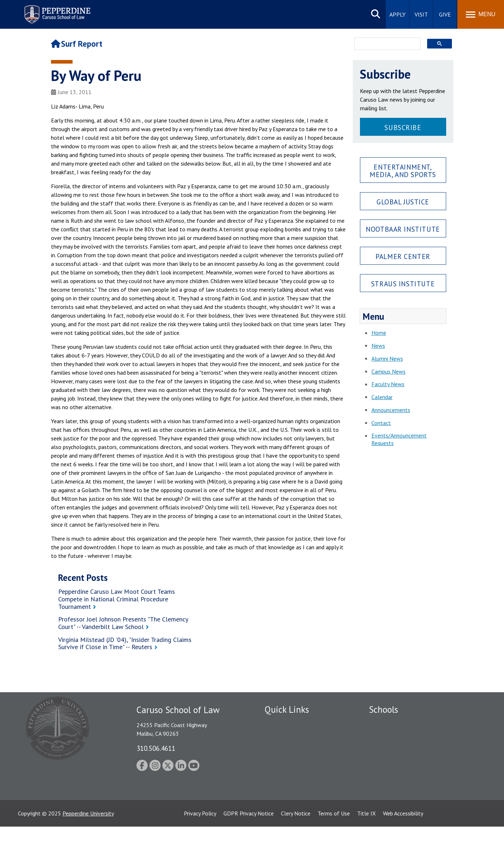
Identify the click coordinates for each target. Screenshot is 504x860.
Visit (421, 14)
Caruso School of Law (396, 736)
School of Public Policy (397, 781)
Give (445, 14)
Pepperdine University (88, 847)
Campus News (389, 371)
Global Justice (403, 202)
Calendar (382, 397)
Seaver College (387, 723)
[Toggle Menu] (481, 14)
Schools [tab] (383, 709)
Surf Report (77, 44)
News (378, 346)
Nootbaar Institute (403, 229)
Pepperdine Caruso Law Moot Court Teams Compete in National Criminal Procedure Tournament (117, 599)
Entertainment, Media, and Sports (403, 171)
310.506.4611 (156, 748)
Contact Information (290, 773)
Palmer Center (403, 256)
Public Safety (281, 723)
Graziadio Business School (400, 748)
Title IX (366, 847)
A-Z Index (276, 805)
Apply (397, 14)
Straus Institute (403, 284)
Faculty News (388, 384)
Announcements (391, 410)
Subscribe (403, 127)
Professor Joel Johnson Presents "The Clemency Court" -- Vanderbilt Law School (123, 623)
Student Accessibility (290, 736)
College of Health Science (400, 793)
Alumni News (387, 359)
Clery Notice (296, 847)
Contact (381, 423)
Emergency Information (293, 748)
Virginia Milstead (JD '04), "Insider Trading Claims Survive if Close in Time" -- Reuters (125, 643)
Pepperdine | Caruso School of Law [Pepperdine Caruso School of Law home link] (56, 10)
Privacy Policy (200, 847)
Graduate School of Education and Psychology (425, 760)
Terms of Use (334, 847)
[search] (385, 44)
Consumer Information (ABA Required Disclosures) (298, 789)
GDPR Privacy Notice (249, 847)
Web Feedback (282, 818)
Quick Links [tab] (287, 709)
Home (379, 333)
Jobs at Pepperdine (287, 760)
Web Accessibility (403, 847)
